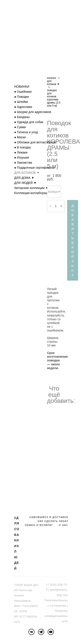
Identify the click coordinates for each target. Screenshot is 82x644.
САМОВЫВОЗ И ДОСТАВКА (49, 517)
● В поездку (23, 147)
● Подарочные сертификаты (34, 168)
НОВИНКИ (22, 87)
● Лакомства (23, 163)
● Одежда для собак (29, 122)
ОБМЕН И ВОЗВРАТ (39, 525)
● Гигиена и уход (26, 132)
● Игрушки (22, 157)
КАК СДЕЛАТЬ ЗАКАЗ (53, 521)
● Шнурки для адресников (33, 112)
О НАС (64, 525)
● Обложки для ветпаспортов (35, 142)
